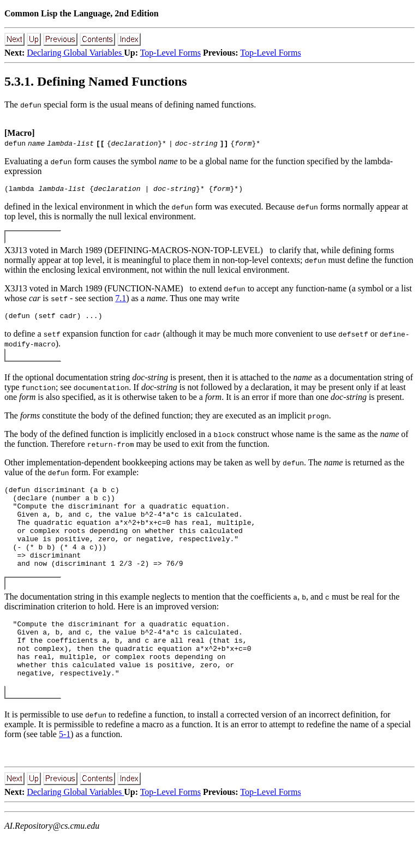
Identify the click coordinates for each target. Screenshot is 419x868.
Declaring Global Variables (75, 53)
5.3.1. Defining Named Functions (96, 81)
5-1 (65, 767)
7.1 (121, 300)
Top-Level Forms (170, 53)
